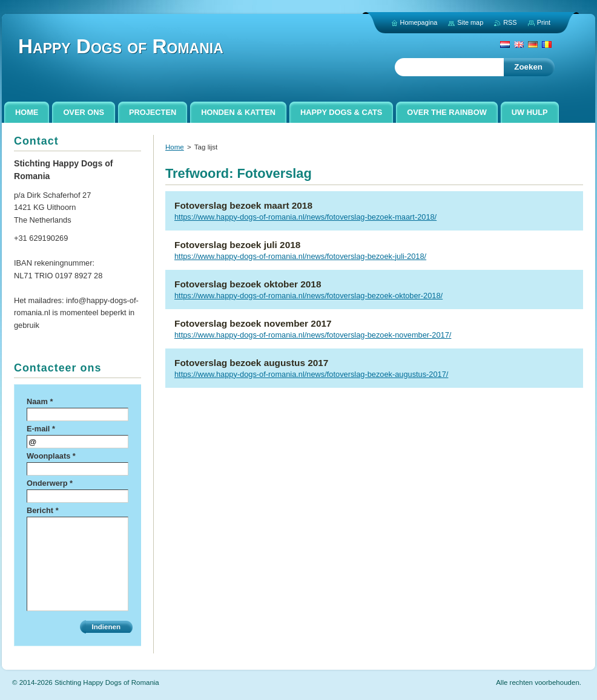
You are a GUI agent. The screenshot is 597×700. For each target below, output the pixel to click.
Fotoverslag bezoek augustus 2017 (251, 363)
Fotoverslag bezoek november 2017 (253, 323)
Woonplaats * (51, 456)
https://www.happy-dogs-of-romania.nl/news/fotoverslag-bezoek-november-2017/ (313, 335)
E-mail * (41, 429)
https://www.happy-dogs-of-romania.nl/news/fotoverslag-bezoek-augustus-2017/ (311, 374)
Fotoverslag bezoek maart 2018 (243, 205)
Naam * (40, 401)
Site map (470, 22)
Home (175, 147)
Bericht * (43, 510)
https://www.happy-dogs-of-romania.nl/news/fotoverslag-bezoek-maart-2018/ (305, 217)
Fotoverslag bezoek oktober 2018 (248, 284)
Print (544, 22)
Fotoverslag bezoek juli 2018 (237, 245)
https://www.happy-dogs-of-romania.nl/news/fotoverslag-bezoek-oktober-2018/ (308, 296)
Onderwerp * (50, 483)
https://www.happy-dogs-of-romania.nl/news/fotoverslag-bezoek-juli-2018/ (300, 256)
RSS (510, 22)
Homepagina (419, 22)
